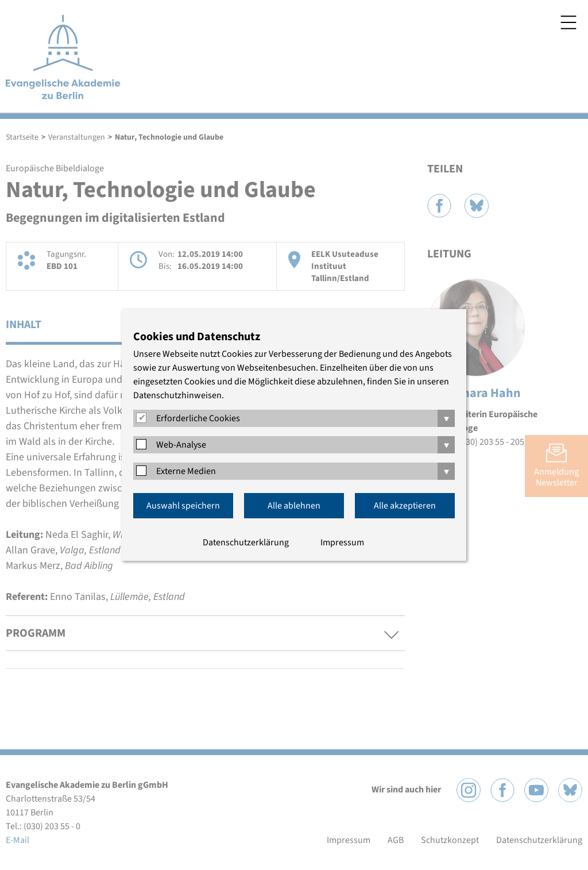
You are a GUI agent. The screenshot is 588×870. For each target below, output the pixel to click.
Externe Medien (186, 471)
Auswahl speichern (183, 506)
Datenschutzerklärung (246, 542)
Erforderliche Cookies (198, 418)
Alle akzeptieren (405, 506)
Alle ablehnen (294, 506)
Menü (568, 22)
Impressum (342, 542)
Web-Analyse (181, 445)
